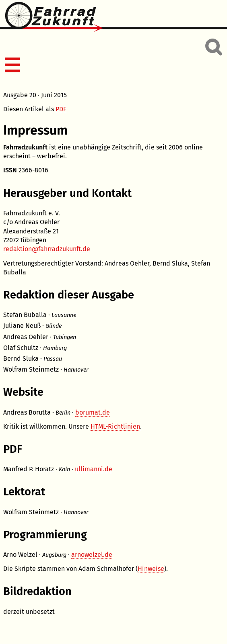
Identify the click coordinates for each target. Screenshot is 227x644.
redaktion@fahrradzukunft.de (47, 249)
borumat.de (93, 412)
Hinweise (151, 569)
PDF (61, 109)
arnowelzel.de (92, 555)
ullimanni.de (94, 469)
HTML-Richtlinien (115, 426)
